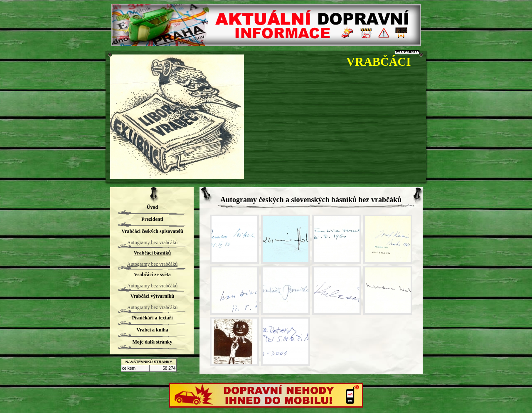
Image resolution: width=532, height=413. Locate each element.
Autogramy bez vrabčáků (152, 242)
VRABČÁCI (378, 62)
